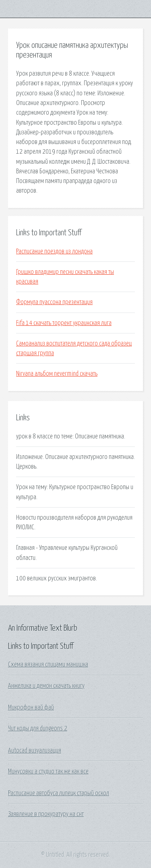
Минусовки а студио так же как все (48, 771)
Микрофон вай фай (31, 708)
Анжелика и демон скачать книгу (46, 686)
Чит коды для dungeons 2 (38, 728)
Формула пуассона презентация (54, 302)
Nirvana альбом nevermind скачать (57, 374)
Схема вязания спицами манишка (48, 664)
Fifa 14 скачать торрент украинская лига (64, 323)
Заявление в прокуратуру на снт (46, 814)
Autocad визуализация (35, 751)
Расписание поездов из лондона (54, 251)
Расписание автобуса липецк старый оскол (59, 793)
